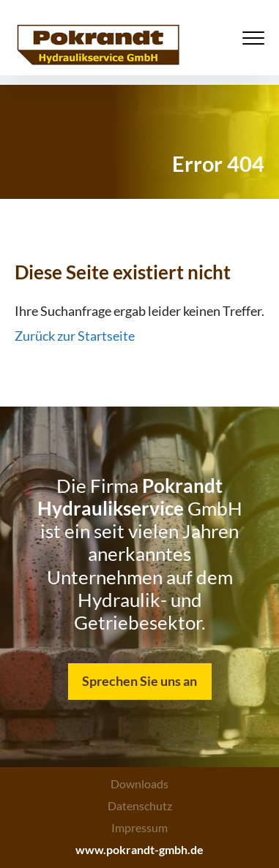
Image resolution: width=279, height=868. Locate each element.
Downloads (139, 784)
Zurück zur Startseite (75, 336)
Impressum (139, 827)
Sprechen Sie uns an (139, 681)
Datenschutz (140, 805)
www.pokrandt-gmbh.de (139, 849)
